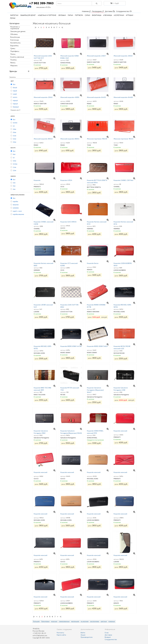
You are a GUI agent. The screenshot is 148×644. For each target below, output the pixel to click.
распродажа (95, 621)
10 (14, 158)
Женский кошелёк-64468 (123, 97)
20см (15, 132)
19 (14, 126)
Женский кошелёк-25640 (123, 56)
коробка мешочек (19, 214)
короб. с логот (17, 211)
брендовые (45, 621)
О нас (107, 633)
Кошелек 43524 (66, 180)
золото (15, 97)
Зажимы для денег (28, 15)
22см (15, 139)
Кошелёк (37, 180)
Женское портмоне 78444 (123, 139)
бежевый (16, 107)
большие (36, 621)
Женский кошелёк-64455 (96, 97)
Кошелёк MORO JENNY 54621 (97, 346)
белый (15, 88)
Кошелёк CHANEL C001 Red (123, 180)
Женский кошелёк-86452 (43, 139)
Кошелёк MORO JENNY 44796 (71, 346)
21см (15, 136)
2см (14, 183)
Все (14, 84)
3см (14, 186)
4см (14, 189)
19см (15, 129)
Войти (83, 633)
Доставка (110, 11)
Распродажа (98, 11)
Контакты (60, 633)
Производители (87, 637)
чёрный (15, 101)
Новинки (86, 11)
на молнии (85, 621)
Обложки (62, 15)
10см (15, 161)
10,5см (15, 164)
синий (15, 94)
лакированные (64, 621)
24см (15, 142)
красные (54, 621)
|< (36, 27)
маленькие (75, 621)
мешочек (16, 205)
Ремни (13, 18)
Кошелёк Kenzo (93, 263)
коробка (15, 202)
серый (15, 91)
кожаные (112, 621)
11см (15, 167)
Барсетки (14, 15)
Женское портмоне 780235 (97, 139)
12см (15, 171)
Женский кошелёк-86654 (70, 139)
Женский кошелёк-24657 (96, 56)
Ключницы (107, 15)
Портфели (79, 15)
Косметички (119, 15)
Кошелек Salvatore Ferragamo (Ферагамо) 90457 (95, 390)
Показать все (15, 110)
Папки (70, 15)
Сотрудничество (124, 11)
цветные (104, 621)
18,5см (15, 123)
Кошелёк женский (120, 431)
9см (14, 154)
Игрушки (130, 15)
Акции (83, 635)
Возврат (108, 637)
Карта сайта (61, 635)
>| (62, 27)
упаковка (16, 208)
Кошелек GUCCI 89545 (68, 222)
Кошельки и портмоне (47, 15)
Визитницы (97, 15)
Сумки (87, 15)
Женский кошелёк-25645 (43, 97)
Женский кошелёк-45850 (70, 97)
